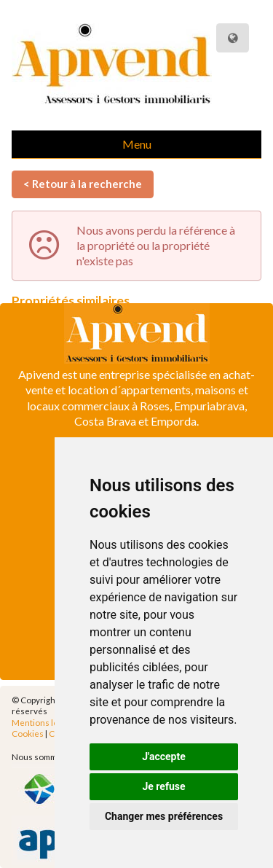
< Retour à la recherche (83, 184)
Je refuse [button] (163, 786)
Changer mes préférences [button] (164, 816)
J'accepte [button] (164, 756)
